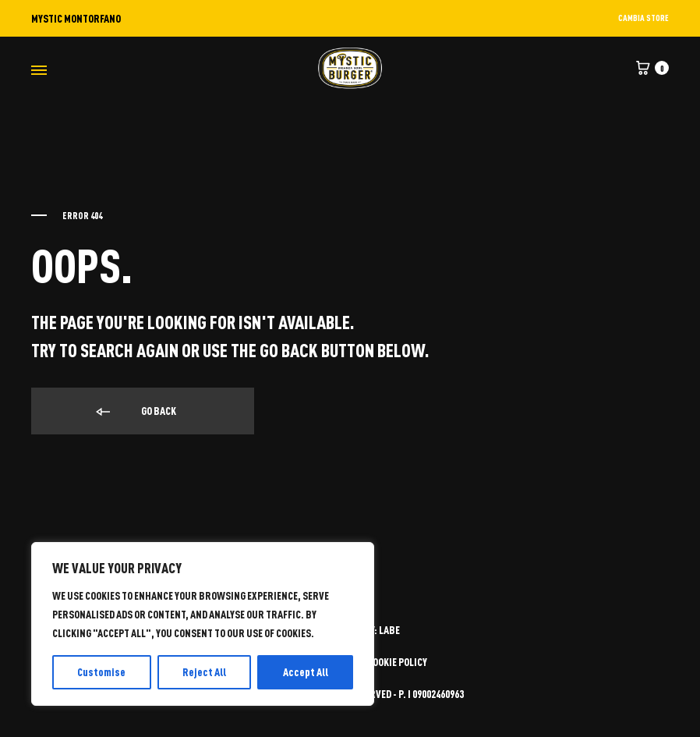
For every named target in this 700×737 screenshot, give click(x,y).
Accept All (306, 672)
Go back (135, 412)
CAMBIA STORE (643, 18)
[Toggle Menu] (39, 70)
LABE (389, 630)
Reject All (204, 672)
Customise (101, 672)
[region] (203, 624)
